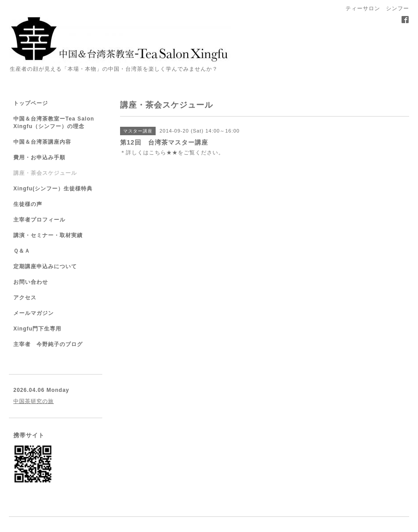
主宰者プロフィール (39, 220)
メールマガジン (34, 313)
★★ (172, 153)
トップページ (31, 103)
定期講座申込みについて (45, 266)
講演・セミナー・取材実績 (48, 235)
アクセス (25, 298)
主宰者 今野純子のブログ (48, 344)
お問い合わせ (31, 282)
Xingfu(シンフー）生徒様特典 (53, 189)
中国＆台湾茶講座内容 (42, 142)
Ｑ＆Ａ (22, 251)
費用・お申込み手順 (39, 157)
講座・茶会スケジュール (45, 173)
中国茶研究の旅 (34, 401)
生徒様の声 (28, 204)
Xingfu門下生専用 (37, 329)
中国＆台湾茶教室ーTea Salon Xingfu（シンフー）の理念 (54, 123)
